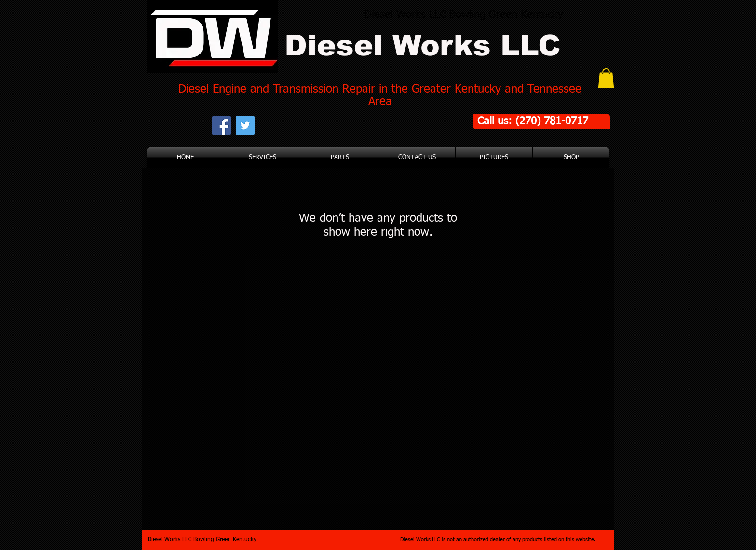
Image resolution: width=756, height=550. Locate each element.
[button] (606, 78)
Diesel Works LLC (423, 46)
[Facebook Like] (316, 125)
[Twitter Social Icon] (245, 126)
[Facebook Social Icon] (222, 126)
